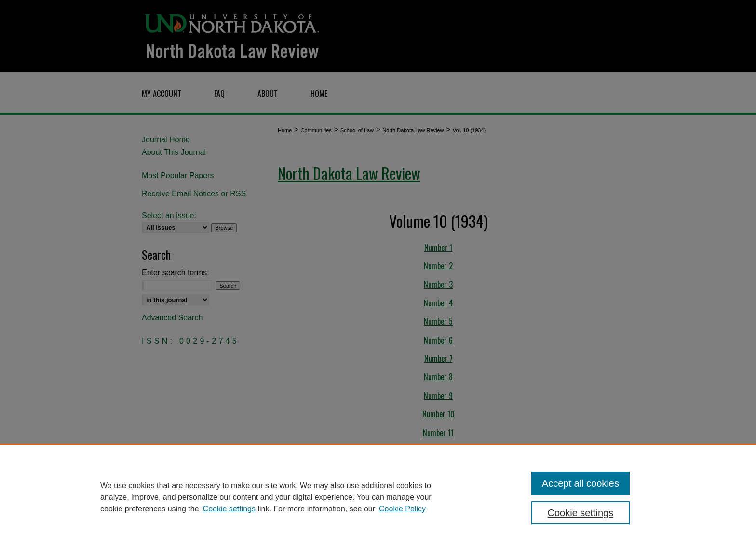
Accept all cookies (580, 483)
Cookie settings (229, 509)
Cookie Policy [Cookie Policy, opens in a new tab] (402, 509)
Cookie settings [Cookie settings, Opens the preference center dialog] (581, 513)
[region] (378, 497)
